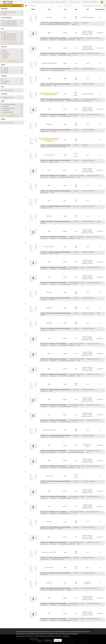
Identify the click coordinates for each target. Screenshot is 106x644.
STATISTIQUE (6, 81)
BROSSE (5, 58)
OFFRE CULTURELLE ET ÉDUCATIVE (58, 2)
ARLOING (5, 52)
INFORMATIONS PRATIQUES (90, 2)
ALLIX (4, 50)
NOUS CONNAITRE (75, 2)
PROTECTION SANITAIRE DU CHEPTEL (12, 105)
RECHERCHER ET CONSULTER (39, 2)
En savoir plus (48, 640)
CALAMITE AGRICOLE (8, 112)
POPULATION (6, 110)
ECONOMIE (6, 106)
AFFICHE (5, 83)
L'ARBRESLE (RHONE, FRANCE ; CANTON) (13, 36)
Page (61, 6)
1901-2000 (6, 72)
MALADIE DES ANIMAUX (9, 108)
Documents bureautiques (9, 12)
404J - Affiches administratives (11, 25)
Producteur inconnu (8, 97)
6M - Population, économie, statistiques (13, 23)
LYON (4, 32)
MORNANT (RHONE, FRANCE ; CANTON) (13, 38)
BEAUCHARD (6, 54)
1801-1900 (6, 70)
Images (5, 14)
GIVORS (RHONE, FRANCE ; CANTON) (12, 34)
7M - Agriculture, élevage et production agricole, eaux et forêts (19, 21)
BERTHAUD (6, 56)
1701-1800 (6, 68)
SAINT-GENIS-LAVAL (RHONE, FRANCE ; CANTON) (15, 40)
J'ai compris (58, 640)
